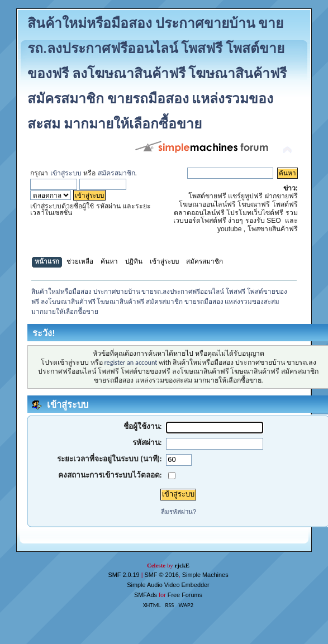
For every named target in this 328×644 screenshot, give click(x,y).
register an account (131, 362)
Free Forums (185, 595)
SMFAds (146, 595)
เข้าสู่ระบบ (66, 173)
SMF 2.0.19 (123, 575)
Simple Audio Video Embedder (168, 585)
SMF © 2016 (162, 575)
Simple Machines (205, 575)
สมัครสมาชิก (117, 173)
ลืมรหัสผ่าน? (179, 512)
